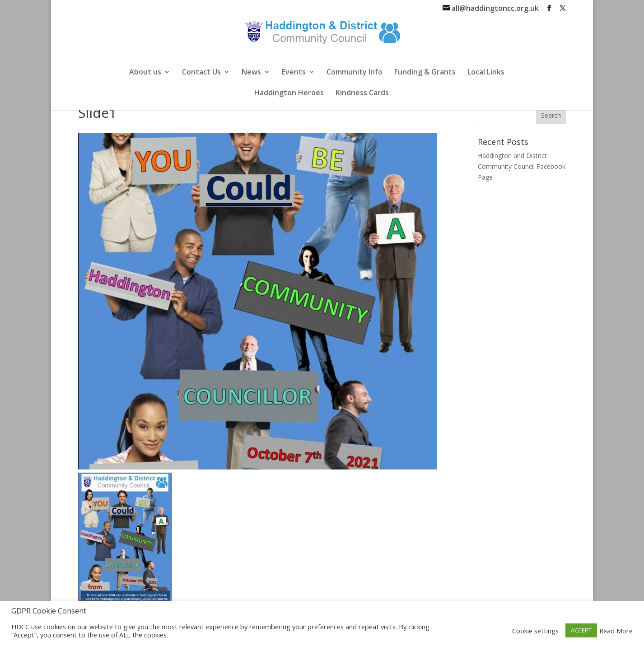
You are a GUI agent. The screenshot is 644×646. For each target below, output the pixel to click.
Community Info (355, 73)
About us (145, 73)
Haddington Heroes (289, 93)
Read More (616, 631)
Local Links (486, 73)
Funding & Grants (425, 73)
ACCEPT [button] (581, 630)
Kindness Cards (362, 93)
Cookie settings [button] (535, 631)
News (251, 73)
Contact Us (201, 73)
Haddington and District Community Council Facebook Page (522, 166)
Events (294, 73)
